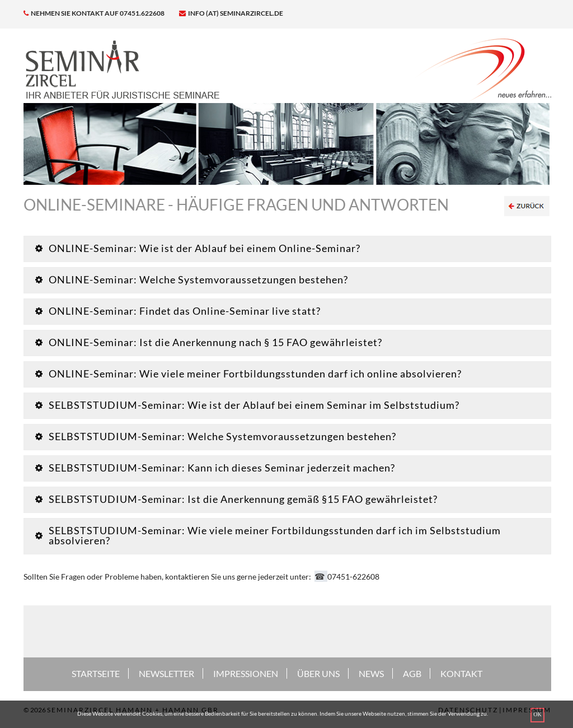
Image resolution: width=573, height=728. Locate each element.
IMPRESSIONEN (246, 673)
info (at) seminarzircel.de (231, 13)
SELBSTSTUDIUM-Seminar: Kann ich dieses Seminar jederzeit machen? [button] (215, 468)
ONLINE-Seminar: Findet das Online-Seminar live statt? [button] (178, 311)
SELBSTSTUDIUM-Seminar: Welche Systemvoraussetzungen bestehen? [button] (216, 436)
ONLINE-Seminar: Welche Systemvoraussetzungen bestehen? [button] (192, 279)
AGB (412, 673)
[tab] (287, 249)
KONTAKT (461, 673)
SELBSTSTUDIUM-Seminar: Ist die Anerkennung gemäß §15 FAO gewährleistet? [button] (236, 499)
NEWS (371, 673)
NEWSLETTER (166, 673)
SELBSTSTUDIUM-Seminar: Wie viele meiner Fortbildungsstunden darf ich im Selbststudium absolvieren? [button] (268, 535)
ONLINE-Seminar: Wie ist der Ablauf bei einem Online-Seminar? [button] (198, 248)
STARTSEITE (96, 673)
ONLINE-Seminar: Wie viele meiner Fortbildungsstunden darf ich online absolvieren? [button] (248, 374)
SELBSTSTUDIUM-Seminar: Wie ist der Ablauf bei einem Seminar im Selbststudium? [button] (247, 405)
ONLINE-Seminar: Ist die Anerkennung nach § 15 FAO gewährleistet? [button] (209, 342)
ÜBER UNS (318, 673)
